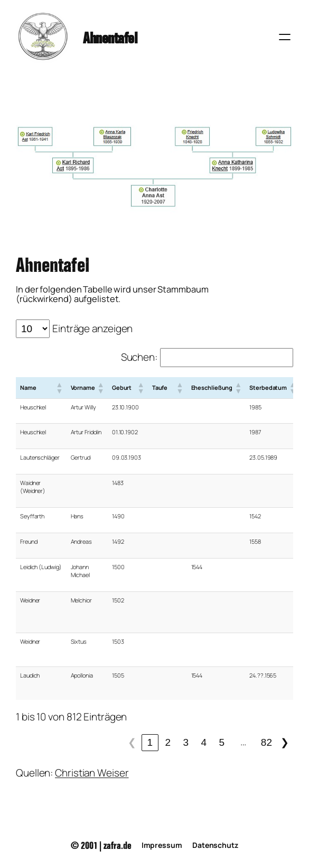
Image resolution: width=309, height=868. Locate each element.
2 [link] (168, 742)
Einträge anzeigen (92, 328)
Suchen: (139, 357)
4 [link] (204, 742)
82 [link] (266, 742)
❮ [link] (132, 742)
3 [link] (186, 742)
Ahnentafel (110, 36)
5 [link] (222, 742)
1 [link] (150, 742)
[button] (59, 388)
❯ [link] (285, 742)
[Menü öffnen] (285, 37)
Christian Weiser (92, 773)
